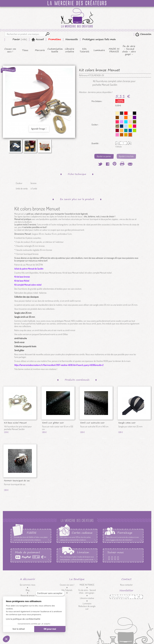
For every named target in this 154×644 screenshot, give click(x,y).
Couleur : (95, 125)
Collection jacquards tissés (25, 346)
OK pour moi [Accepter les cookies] (50, 629)
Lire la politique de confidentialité (23, 619)
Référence (83, 75)
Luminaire (99, 50)
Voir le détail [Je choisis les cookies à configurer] (18, 629)
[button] (6, 639)
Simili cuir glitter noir (53, 423)
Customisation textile (55, 50)
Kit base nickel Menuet (15, 423)
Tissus (25, 50)
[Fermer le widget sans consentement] (50, 593)
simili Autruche (21, 338)
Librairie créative (70, 50)
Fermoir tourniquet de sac (17, 480)
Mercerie (40, 50)
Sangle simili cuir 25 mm (25, 317)
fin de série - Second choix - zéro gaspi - (129, 50)
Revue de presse (28, 595)
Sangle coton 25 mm (23, 313)
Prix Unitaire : (97, 101)
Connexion (145, 34)
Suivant (53, 146)
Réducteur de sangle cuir (87, 607)
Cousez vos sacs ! (10, 50)
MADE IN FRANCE (114, 50)
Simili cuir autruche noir (92, 423)
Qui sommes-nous (28, 585)
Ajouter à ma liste (126, 156)
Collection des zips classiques (26, 297)
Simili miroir (19, 342)
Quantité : (95, 143)
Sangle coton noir (127, 423)
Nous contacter (126, 585)
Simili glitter (19, 350)
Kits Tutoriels (84, 50)
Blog (28, 590)
